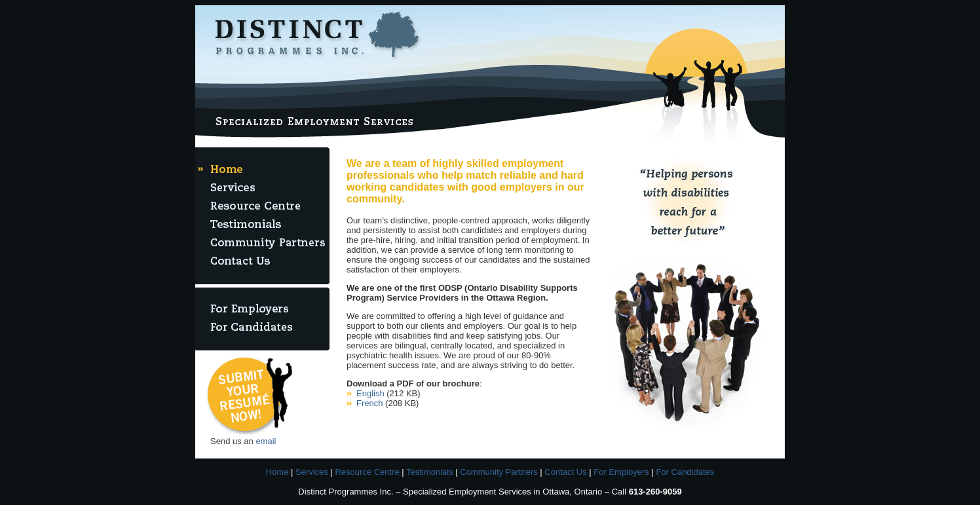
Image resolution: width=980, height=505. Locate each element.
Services (312, 472)
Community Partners (499, 472)
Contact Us (565, 472)
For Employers (621, 472)
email (266, 441)
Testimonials (430, 472)
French (369, 403)
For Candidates (685, 472)
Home (277, 472)
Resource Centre (367, 472)
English (370, 393)
